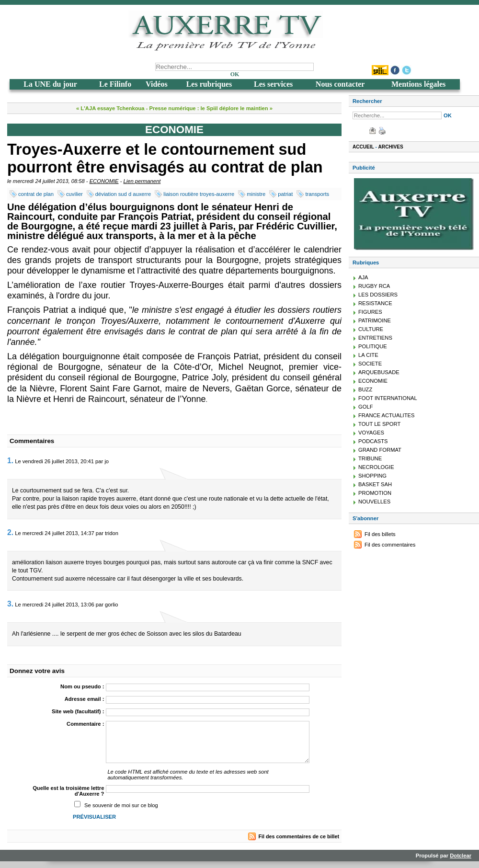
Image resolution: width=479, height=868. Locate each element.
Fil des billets (380, 534)
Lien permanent (142, 181)
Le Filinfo (115, 84)
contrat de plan (36, 194)
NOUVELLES (374, 502)
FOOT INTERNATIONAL (388, 398)
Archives (391, 147)
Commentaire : (85, 724)
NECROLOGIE (376, 467)
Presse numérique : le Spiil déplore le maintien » (211, 108)
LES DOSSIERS (378, 295)
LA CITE (368, 355)
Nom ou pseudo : (82, 686)
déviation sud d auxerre (123, 194)
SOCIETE (370, 364)
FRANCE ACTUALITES (387, 415)
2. (10, 532)
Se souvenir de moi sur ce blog (121, 805)
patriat (285, 194)
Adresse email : (85, 699)
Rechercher (367, 101)
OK (235, 74)
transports (317, 194)
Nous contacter (340, 84)
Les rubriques (209, 84)
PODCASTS (373, 441)
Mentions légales (418, 84)
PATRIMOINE (375, 320)
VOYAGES (371, 433)
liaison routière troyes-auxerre (199, 194)
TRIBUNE (370, 458)
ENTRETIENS (375, 338)
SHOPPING (372, 476)
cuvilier (74, 194)
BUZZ (365, 389)
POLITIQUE (373, 346)
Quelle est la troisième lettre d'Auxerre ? (68, 791)
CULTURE (371, 329)
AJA (363, 277)
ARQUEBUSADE (379, 372)
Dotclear (461, 856)
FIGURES (370, 312)
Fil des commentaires (390, 545)
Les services (273, 84)
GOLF (365, 407)
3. (10, 604)
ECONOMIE (104, 181)
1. (10, 461)
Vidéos (157, 84)
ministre (256, 194)
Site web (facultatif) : (78, 711)
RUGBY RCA (374, 286)
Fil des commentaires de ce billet (299, 836)
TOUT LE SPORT (379, 424)
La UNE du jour (50, 84)
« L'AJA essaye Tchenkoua (110, 108)
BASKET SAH (375, 484)
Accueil (363, 147)
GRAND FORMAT (380, 450)
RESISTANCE (375, 303)
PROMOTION (375, 493)
